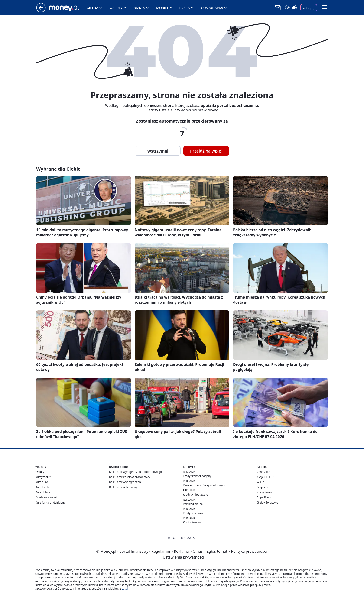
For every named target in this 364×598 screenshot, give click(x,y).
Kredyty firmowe (194, 513)
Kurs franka (43, 487)
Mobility (164, 8)
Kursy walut (43, 477)
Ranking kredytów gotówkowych (204, 485)
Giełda (92, 8)
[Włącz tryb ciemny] (291, 8)
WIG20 (261, 482)
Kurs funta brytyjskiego (50, 502)
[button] (324, 8)
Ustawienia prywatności (182, 557)
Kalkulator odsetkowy (123, 487)
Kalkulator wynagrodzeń (125, 482)
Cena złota (264, 472)
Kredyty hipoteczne (195, 495)
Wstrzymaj (158, 151)
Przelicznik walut (46, 497)
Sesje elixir (264, 487)
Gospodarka (212, 8)
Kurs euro (42, 482)
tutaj (125, 589)
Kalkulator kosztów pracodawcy (130, 477)
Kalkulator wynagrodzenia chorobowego (135, 472)
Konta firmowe (193, 522)
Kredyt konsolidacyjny (197, 476)
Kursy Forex (264, 492)
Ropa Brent (264, 497)
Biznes (139, 8)
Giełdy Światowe (267, 502)
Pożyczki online (193, 504)
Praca (185, 8)
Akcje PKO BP (265, 477)
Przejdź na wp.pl (206, 151)
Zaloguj (309, 8)
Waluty (116, 8)
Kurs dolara (43, 492)
